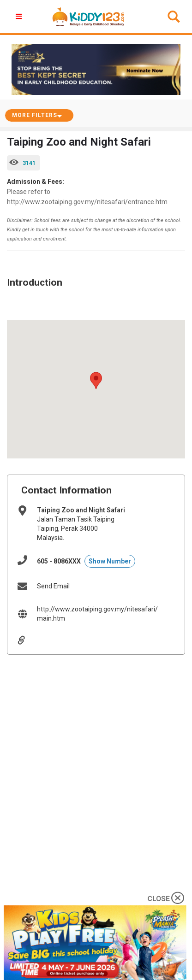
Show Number (110, 561)
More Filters (35, 115)
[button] (20, 17)
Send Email (53, 586)
